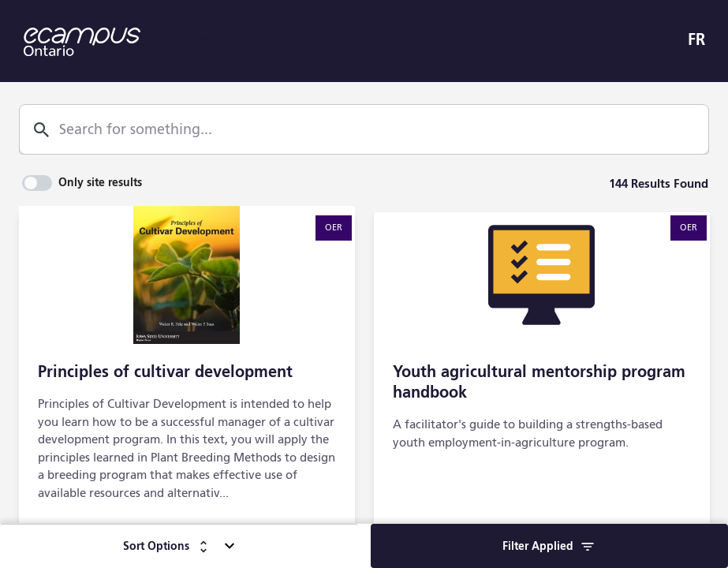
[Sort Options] (179, 546)
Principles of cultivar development (165, 373)
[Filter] (550, 546)
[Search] (41, 130)
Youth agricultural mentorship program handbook (539, 383)
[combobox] (356, 130)
